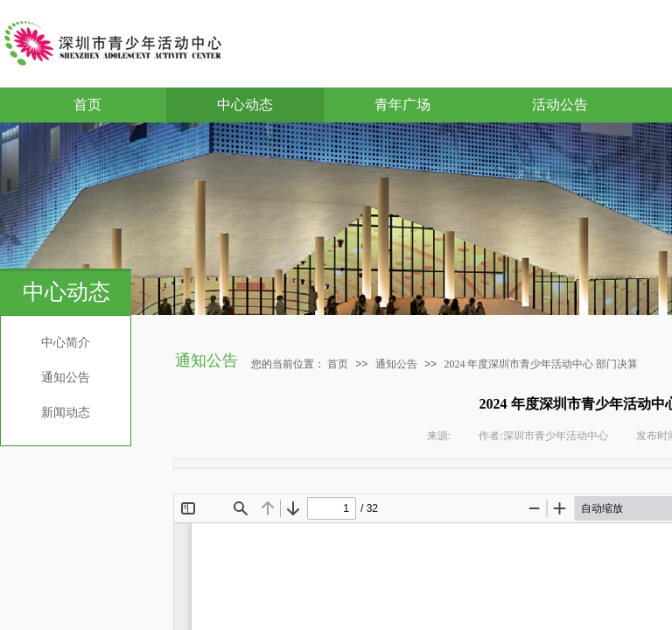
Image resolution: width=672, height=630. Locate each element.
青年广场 (402, 105)
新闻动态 (66, 413)
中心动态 (245, 105)
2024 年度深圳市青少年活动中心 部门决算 (541, 364)
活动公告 (560, 105)
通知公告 (66, 378)
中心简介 (66, 343)
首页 (87, 105)
